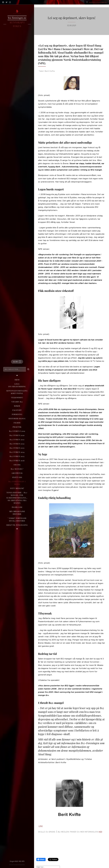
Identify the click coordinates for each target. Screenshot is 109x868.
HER (100, 832)
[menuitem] (17, 380)
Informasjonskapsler (17, 864)
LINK (41, 826)
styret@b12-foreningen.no (98, 2)
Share (41, 859)
